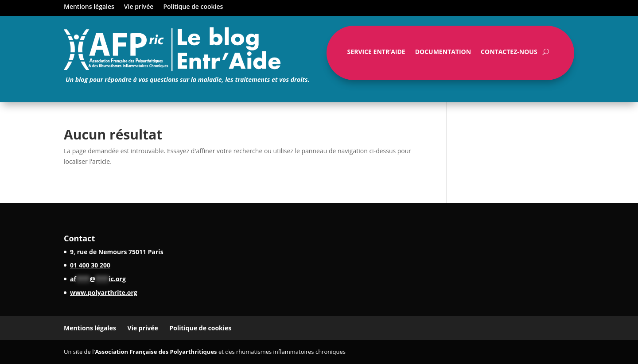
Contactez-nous (509, 54)
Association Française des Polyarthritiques (156, 352)
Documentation (443, 54)
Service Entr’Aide (376, 54)
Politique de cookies (193, 7)
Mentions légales (89, 7)
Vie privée (139, 7)
